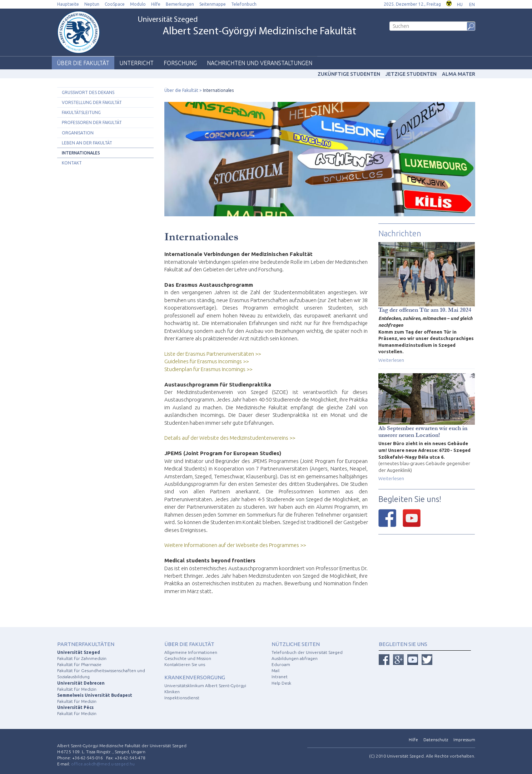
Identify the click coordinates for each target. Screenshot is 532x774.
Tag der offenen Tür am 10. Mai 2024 (425, 310)
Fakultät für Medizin (77, 689)
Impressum (464, 740)
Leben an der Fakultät (87, 143)
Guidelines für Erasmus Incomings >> (207, 361)
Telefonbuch (244, 4)
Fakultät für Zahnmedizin (82, 658)
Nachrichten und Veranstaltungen (260, 63)
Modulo (138, 4)
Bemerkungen (180, 4)
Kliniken (172, 692)
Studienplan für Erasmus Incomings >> (208, 369)
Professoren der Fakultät (92, 122)
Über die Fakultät (83, 63)
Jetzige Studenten (411, 74)
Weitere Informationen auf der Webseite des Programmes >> (235, 545)
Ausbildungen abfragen (295, 658)
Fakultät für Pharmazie (79, 664)
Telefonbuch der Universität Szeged (307, 652)
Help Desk (281, 683)
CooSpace (115, 4)
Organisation (78, 133)
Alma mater (459, 74)
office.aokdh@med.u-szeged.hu (103, 764)
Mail (275, 671)
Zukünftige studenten (349, 74)
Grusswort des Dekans (88, 92)
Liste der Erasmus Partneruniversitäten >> (213, 354)
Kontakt (72, 163)
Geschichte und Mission (188, 658)
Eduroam (281, 664)
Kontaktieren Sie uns (185, 664)
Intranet (280, 677)
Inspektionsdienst (182, 698)
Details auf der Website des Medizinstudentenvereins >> (230, 438)
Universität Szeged (247, 27)
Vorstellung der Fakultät (92, 102)
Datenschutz (436, 740)
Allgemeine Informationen (191, 652)
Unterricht (136, 63)
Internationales (81, 153)
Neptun (92, 4)
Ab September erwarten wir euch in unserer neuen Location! (423, 432)
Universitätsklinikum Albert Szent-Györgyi (205, 686)
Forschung (180, 63)
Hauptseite (68, 4)
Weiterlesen (391, 360)
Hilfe (156, 4)
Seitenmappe (213, 4)
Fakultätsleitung (81, 112)
